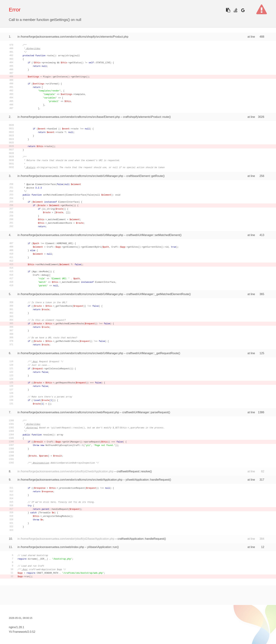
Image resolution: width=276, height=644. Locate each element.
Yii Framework (18, 632)
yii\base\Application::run (102, 547)
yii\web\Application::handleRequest (147, 480)
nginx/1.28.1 (16, 627)
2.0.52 (31, 632)
